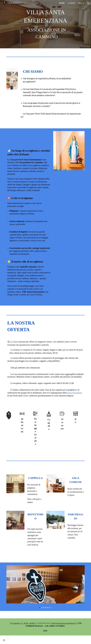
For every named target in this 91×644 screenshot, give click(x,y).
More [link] (80, 3)
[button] (88, 3)
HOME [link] (62, 3)
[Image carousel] (45, 587)
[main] (46, 24)
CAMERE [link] (71, 3)
